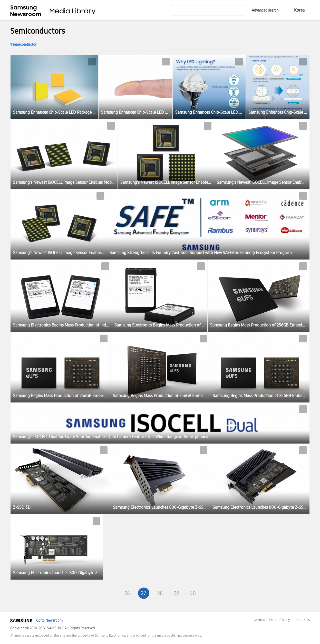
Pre (111, 593)
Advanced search (265, 10)
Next (209, 593)
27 (144, 593)
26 (127, 593)
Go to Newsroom (49, 621)
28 (160, 593)
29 (176, 593)
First (94, 593)
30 (193, 593)
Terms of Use (263, 620)
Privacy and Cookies (294, 620)
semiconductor (25, 45)
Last (226, 593)
